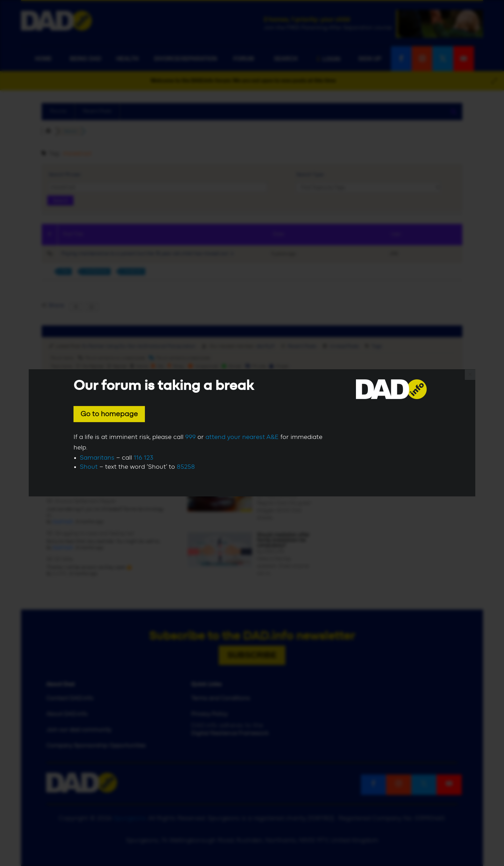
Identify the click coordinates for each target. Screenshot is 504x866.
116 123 (143, 458)
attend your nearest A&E (242, 437)
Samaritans (97, 458)
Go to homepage (109, 414)
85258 (186, 467)
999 (190, 437)
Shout (89, 467)
